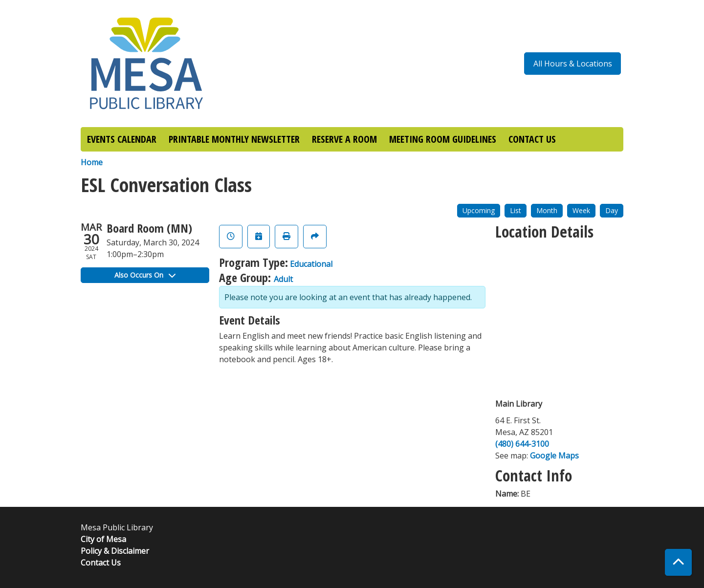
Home (92, 162)
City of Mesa (103, 539)
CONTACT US (532, 139)
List (516, 210)
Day (612, 210)
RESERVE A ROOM (344, 139)
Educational (311, 264)
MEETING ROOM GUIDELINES (443, 139)
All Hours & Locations (573, 64)
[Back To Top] (678, 562)
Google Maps (554, 456)
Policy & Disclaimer (115, 551)
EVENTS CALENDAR (122, 139)
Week (581, 210)
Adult (283, 279)
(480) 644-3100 (522, 444)
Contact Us (101, 563)
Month (547, 210)
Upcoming (479, 210)
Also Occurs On (145, 275)
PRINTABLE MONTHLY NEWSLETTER (234, 139)
